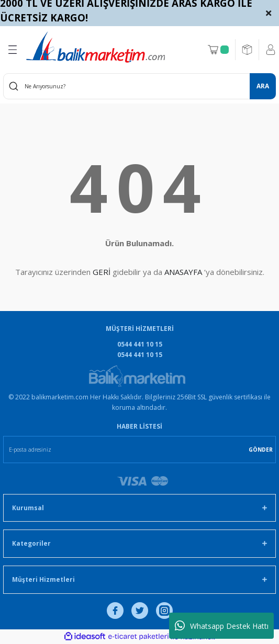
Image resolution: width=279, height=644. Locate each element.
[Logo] (96, 47)
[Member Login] (271, 50)
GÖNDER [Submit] (261, 450)
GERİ (102, 272)
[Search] (139, 86)
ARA (263, 86)
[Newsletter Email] (139, 450)
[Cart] (218, 50)
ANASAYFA (183, 272)
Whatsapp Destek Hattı (222, 626)
